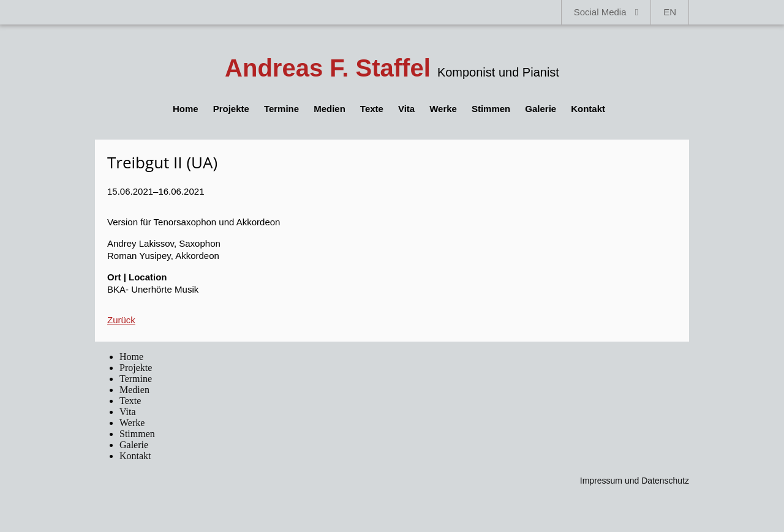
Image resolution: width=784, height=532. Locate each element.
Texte (372, 109)
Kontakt (588, 109)
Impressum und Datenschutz (635, 481)
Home (186, 109)
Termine (281, 109)
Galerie (541, 109)
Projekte (231, 109)
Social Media (606, 12)
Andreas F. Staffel (328, 68)
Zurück (121, 320)
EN (670, 12)
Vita (406, 109)
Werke (443, 109)
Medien (330, 109)
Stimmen (491, 109)
